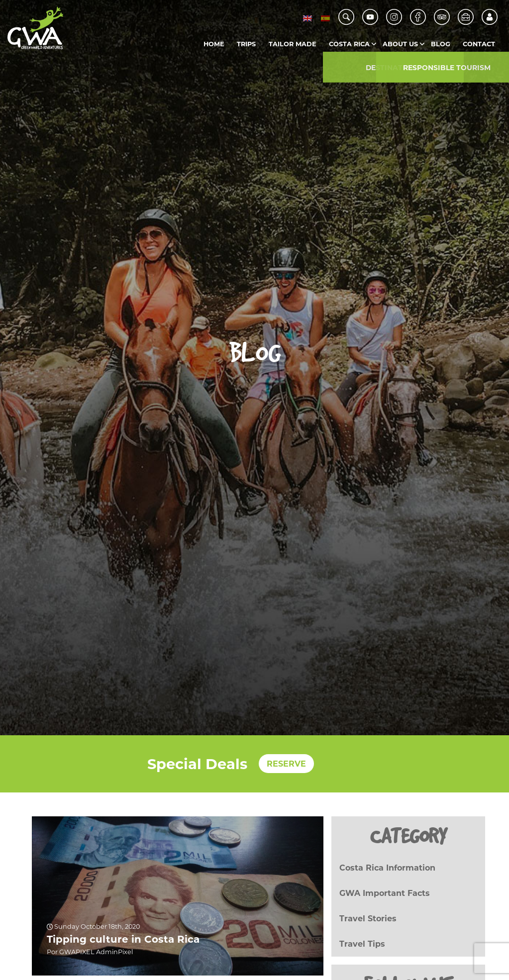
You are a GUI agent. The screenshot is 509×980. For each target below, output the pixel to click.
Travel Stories (368, 919)
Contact (479, 44)
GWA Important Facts (385, 893)
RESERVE (286, 764)
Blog (441, 44)
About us (400, 44)
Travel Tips (362, 944)
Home (214, 44)
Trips (246, 44)
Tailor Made (293, 44)
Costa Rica (349, 44)
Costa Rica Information (387, 868)
